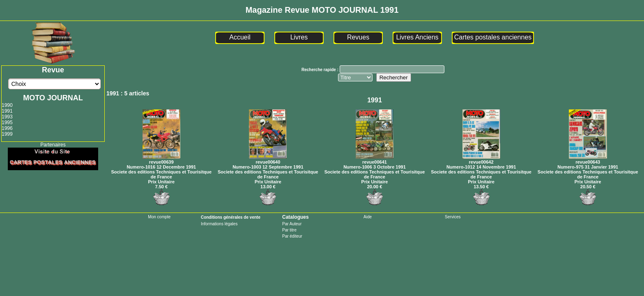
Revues (358, 37)
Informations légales (219, 224)
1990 (7, 105)
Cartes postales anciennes (493, 37)
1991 (7, 111)
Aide (368, 217)
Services (453, 217)
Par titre (289, 230)
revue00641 (375, 160)
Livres (299, 37)
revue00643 (588, 160)
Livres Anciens (417, 37)
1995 (7, 123)
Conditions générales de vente (231, 217)
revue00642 (481, 160)
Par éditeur (292, 236)
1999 (7, 134)
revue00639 (161, 160)
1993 (7, 117)
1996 (7, 128)
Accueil (240, 37)
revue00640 (268, 160)
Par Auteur (292, 224)
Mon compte (159, 217)
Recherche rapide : (321, 70)
